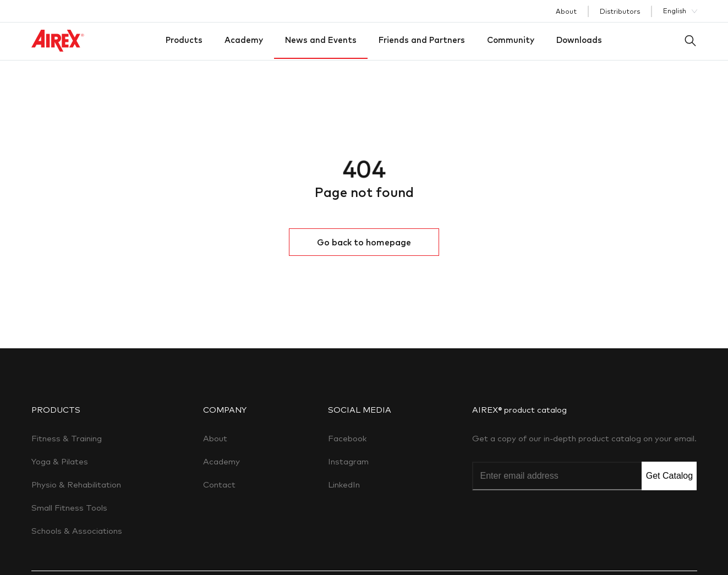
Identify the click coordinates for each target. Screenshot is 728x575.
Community (511, 40)
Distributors (620, 11)
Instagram (348, 461)
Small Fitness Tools (69, 508)
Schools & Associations (77, 531)
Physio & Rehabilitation (76, 484)
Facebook (347, 438)
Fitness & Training (67, 438)
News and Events (321, 40)
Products (184, 40)
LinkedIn (344, 484)
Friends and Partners (422, 40)
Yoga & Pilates (60, 461)
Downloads (579, 40)
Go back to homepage (364, 242)
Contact (219, 484)
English (675, 11)
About (566, 11)
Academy (244, 40)
